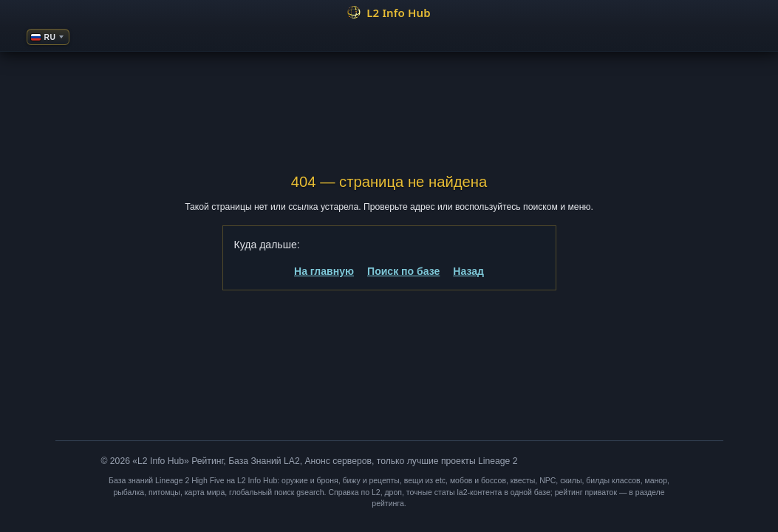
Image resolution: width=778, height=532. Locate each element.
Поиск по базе (403, 271)
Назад (468, 271)
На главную (324, 271)
